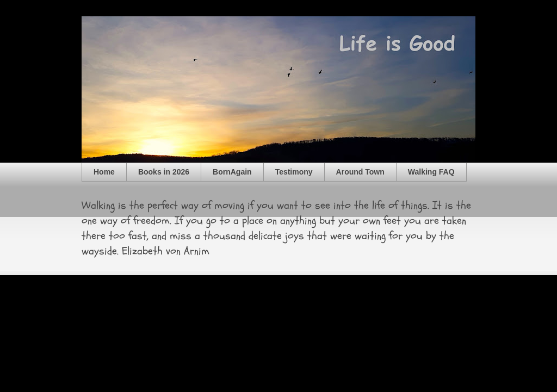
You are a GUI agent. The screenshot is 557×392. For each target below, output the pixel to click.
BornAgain (232, 172)
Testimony (294, 172)
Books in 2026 (164, 172)
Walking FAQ (431, 172)
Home (104, 172)
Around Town (360, 172)
